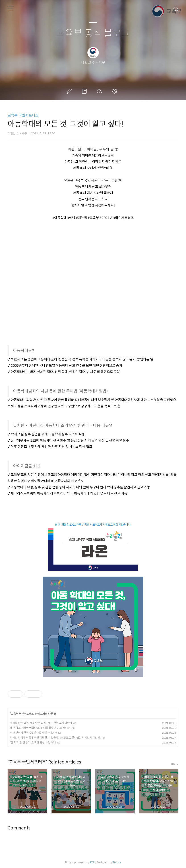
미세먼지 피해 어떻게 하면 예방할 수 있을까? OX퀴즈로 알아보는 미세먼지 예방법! (55, 738)
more (175, 764)
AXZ (92, 862)
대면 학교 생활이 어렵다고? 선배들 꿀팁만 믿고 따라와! (40, 728)
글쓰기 (70, 91)
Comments (19, 828)
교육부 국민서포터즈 (23, 115)
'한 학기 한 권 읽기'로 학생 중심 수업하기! (33, 742)
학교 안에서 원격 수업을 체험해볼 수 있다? (33, 733)
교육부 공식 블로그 (93, 34)
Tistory (117, 862)
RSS (100, 91)
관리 (116, 91)
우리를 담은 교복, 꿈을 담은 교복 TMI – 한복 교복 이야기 (41, 723)
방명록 (85, 91)
